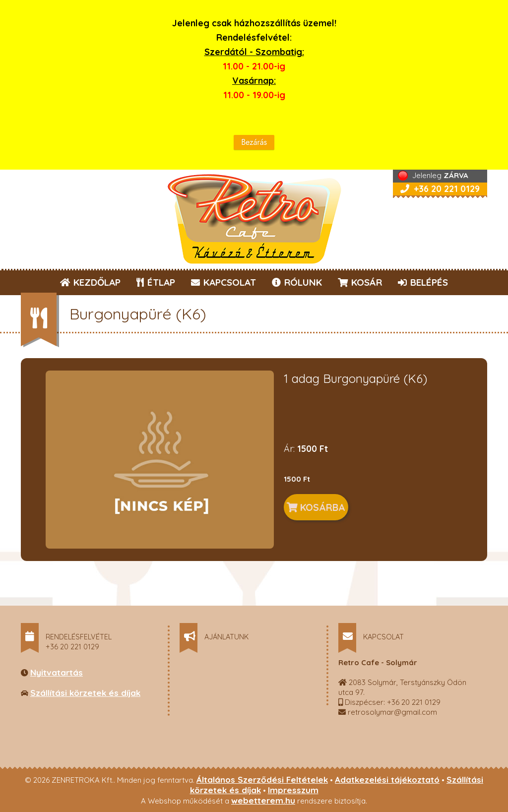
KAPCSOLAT (223, 282)
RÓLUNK (297, 282)
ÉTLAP (156, 282)
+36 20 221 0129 (440, 189)
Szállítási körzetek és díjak (85, 693)
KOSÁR (360, 282)
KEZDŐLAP (90, 282)
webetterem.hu (263, 800)
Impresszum (293, 790)
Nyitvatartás (57, 672)
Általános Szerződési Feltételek (262, 780)
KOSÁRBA (316, 507)
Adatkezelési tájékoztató (387, 780)
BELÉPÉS (423, 282)
